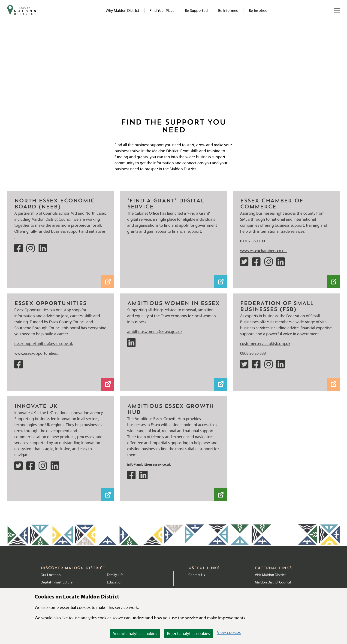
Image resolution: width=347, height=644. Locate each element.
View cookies (229, 632)
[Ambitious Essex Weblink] (173, 410)
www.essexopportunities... (37, 353)
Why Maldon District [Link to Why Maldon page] (122, 10)
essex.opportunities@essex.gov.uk (44, 343)
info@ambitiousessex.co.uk (149, 464)
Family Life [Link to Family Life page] (115, 575)
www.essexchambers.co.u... (264, 251)
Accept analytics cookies (135, 633)
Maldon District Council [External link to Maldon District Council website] (273, 582)
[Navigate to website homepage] (22, 10)
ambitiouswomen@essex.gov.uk (155, 331)
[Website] (286, 204)
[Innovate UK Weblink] (61, 407)
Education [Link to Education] (115, 582)
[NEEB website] (61, 204)
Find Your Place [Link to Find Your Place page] (162, 10)
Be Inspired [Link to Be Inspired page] (258, 10)
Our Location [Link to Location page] (51, 575)
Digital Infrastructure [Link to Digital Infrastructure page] (57, 582)
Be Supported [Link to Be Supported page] (196, 10)
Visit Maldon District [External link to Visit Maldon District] (270, 575)
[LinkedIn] (173, 304)
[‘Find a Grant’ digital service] (173, 204)
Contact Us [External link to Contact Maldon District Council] (197, 575)
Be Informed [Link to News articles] (228, 10)
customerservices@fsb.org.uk (265, 343)
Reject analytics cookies (189, 633)
